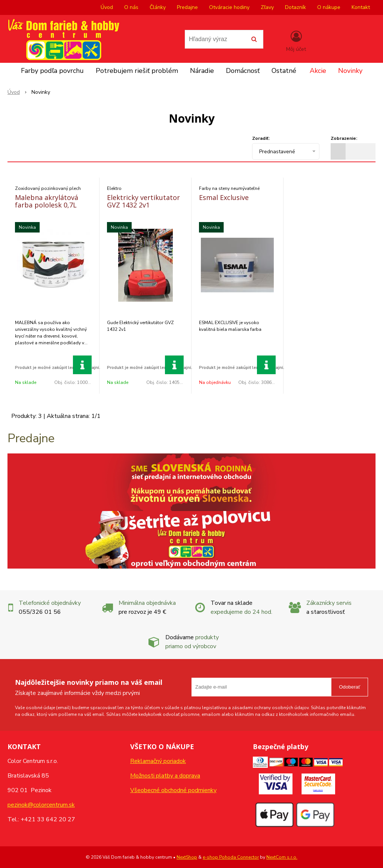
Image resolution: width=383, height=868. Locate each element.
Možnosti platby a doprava (165, 776)
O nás (131, 7)
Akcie (318, 71)
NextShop (187, 857)
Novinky (350, 71)
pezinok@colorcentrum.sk (41, 805)
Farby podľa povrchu (52, 71)
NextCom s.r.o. (282, 857)
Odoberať (350, 687)
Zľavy (267, 7)
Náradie (202, 71)
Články (158, 7)
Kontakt (361, 7)
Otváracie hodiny (229, 7)
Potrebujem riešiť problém (137, 71)
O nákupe (329, 7)
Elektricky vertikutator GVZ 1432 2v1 (143, 201)
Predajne (187, 7)
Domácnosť (243, 71)
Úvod (107, 7)
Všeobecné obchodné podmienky (173, 790)
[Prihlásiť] (296, 41)
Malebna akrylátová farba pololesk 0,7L (47, 201)
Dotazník (295, 7)
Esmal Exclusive (224, 197)
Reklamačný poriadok (158, 761)
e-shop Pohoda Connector (231, 857)
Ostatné (284, 71)
